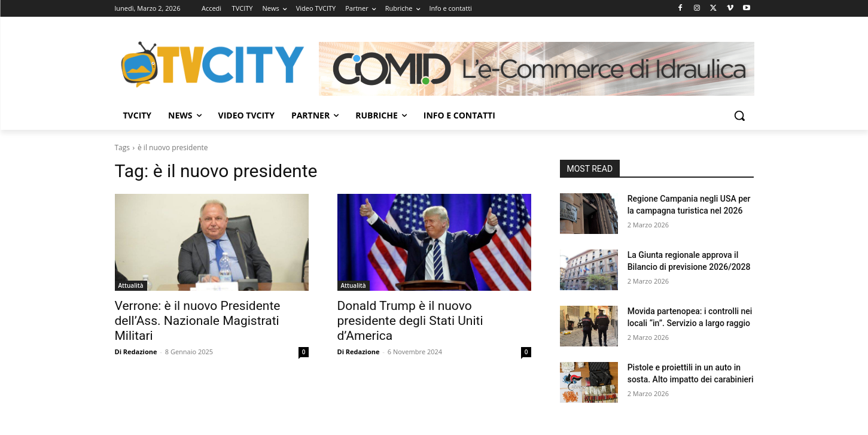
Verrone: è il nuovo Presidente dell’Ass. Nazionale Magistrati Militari (198, 321)
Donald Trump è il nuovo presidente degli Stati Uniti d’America (410, 321)
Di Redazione (136, 352)
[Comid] (537, 69)
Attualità (131, 285)
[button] (739, 115)
